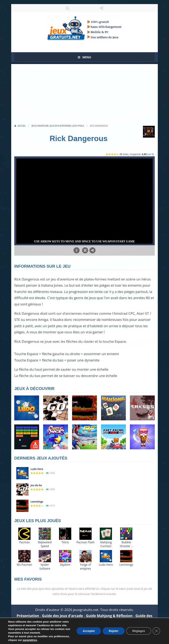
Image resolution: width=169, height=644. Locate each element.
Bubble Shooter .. (126, 544)
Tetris (65, 542)
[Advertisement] (84, 93)
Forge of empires (86, 567)
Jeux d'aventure (40, 126)
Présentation (28, 616)
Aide (97, 622)
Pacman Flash (86, 542)
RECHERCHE (68, 8)
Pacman (24, 542)
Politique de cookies (119, 628)
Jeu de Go (36, 485)
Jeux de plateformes (61, 126)
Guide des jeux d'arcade (62, 616)
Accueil (22, 126)
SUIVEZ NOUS (102, 8)
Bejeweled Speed (45, 544)
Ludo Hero (37, 469)
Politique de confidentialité (75, 628)
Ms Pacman (24, 565)
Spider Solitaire (45, 567)
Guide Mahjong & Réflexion (109, 616)
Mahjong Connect (106, 544)
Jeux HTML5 (78, 126)
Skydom (65, 565)
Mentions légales (35, 628)
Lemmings (37, 502)
